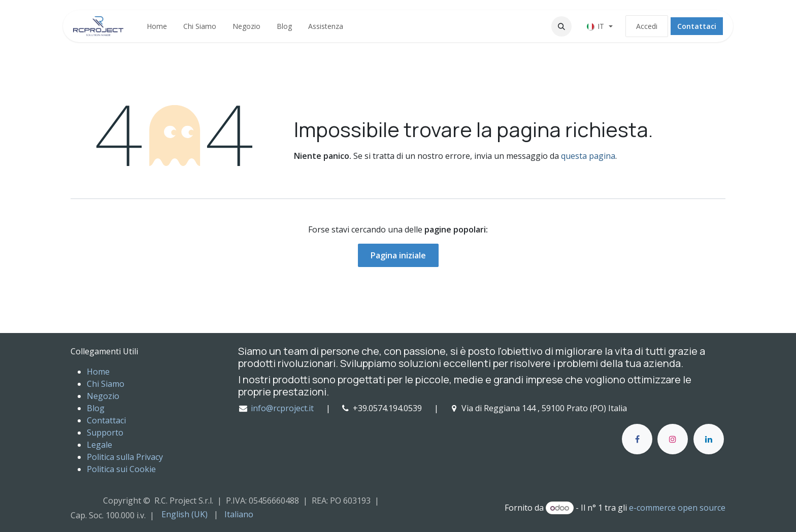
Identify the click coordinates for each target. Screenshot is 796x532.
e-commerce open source (677, 508)
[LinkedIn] (709, 439)
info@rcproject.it (282, 408)
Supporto (105, 433)
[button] (561, 26)
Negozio (103, 396)
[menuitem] (157, 26)
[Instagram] (673, 439)
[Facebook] (637, 439)
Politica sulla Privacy (125, 457)
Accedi (647, 26)
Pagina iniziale (398, 255)
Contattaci (697, 26)
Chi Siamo (106, 384)
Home (98, 372)
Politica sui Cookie (121, 469)
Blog (96, 408)
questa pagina (588, 156)
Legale (99, 445)
